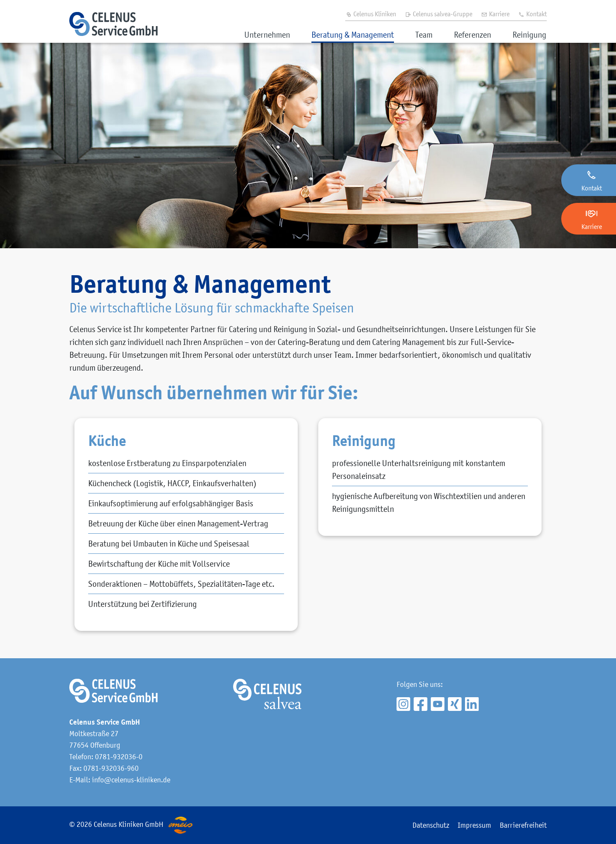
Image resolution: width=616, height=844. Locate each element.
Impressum (474, 825)
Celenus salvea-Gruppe (438, 14)
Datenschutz (431, 825)
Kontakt (532, 14)
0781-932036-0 (119, 757)
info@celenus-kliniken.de (131, 780)
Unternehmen (267, 35)
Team (424, 35)
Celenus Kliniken (371, 14)
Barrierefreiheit (523, 825)
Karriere (495, 14)
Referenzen (472, 35)
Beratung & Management (353, 35)
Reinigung (529, 35)
